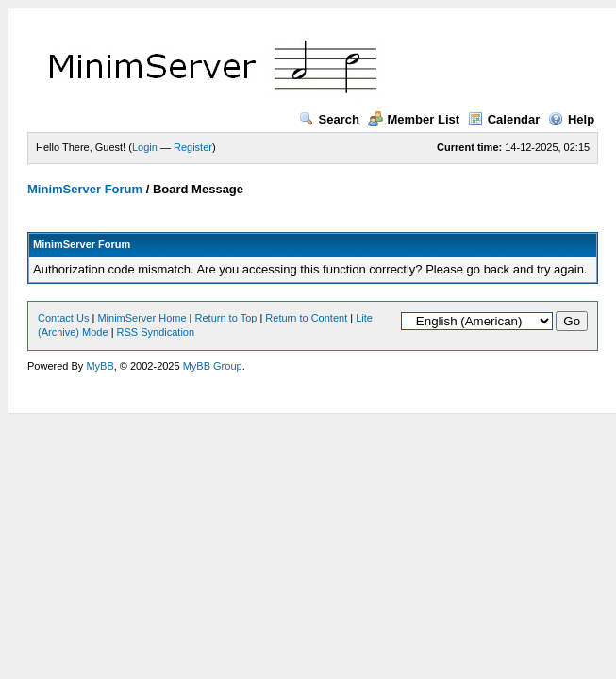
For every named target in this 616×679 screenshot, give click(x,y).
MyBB (100, 366)
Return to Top (226, 318)
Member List (414, 119)
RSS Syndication (156, 332)
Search (329, 119)
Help (571, 119)
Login (145, 147)
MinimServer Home (142, 318)
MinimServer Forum (85, 189)
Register (193, 147)
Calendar (504, 119)
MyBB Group (213, 366)
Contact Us (63, 318)
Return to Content (306, 318)
